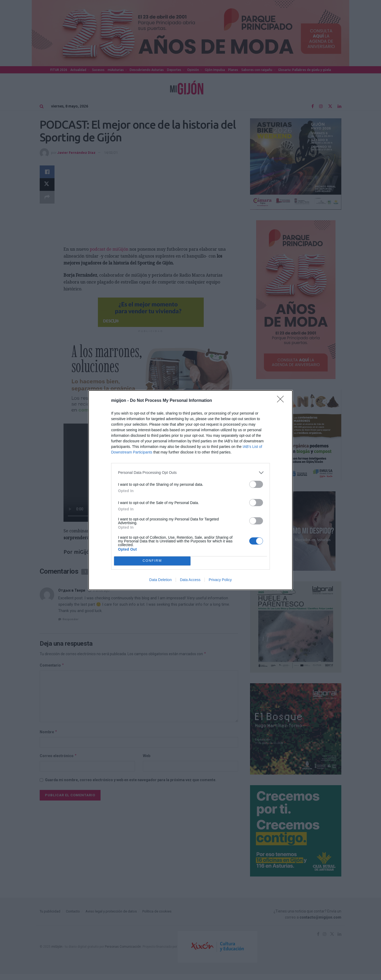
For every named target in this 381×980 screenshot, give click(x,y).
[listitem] (190, 473)
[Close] (282, 401)
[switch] (256, 484)
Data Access (190, 580)
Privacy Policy (220, 580)
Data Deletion (160, 580)
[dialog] (190, 490)
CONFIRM (152, 561)
